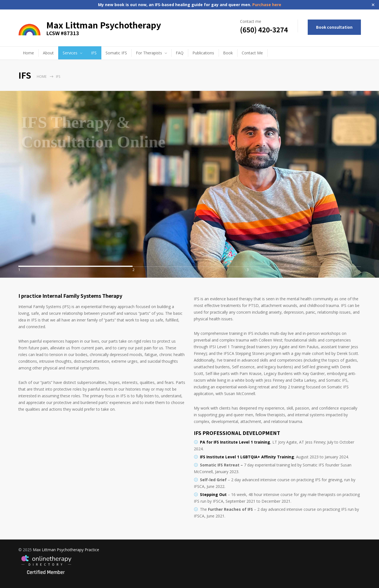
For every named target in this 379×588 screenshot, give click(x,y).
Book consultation (334, 27)
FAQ (180, 53)
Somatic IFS (116, 53)
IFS (94, 53)
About (48, 53)
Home (28, 53)
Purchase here (266, 5)
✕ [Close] (373, 5)
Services (70, 53)
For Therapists (149, 53)
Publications (203, 53)
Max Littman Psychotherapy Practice (66, 550)
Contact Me (252, 53)
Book (228, 53)
